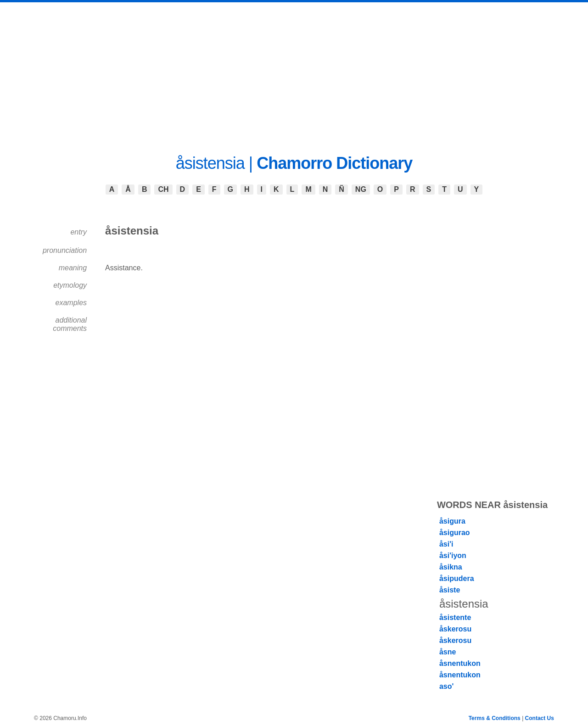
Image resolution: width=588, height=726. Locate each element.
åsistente (455, 617)
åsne (448, 652)
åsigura (452, 521)
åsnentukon (460, 663)
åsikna (451, 567)
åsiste (450, 590)
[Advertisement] (294, 71)
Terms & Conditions (495, 718)
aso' (446, 686)
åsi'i (446, 544)
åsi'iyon (453, 556)
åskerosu (455, 629)
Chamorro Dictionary (334, 163)
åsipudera (457, 578)
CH (163, 189)
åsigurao (455, 533)
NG (361, 189)
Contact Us (540, 718)
